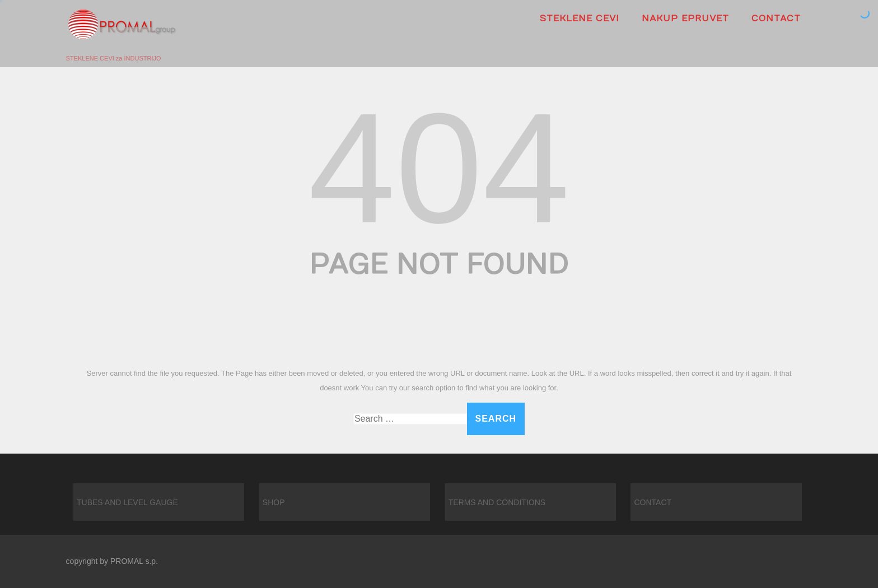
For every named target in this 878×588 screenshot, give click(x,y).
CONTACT (776, 18)
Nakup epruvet (685, 18)
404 (439, 168)
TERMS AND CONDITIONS (497, 502)
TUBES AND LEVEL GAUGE (127, 502)
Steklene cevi (580, 18)
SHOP (274, 502)
